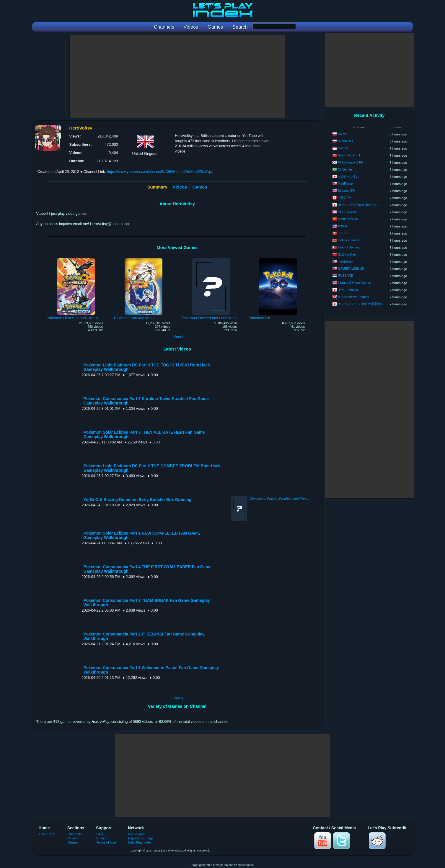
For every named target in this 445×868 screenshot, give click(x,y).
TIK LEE (344, 233)
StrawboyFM (347, 191)
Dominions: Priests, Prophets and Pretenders (283, 499)
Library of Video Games (354, 283)
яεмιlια (342, 226)
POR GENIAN (348, 212)
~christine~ (345, 261)
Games (200, 187)
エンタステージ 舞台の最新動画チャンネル (369, 304)
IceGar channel (348, 240)
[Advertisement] (177, 76)
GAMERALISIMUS (351, 268)
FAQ (100, 834)
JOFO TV (344, 198)
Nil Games (345, 169)
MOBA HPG (346, 141)
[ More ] (177, 337)
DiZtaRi (343, 134)
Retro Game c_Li (350, 155)
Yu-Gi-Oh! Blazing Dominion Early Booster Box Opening (138, 500)
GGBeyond (136, 834)
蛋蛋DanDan (347, 254)
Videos (180, 187)
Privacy (102, 838)
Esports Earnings (141, 838)
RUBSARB (345, 276)
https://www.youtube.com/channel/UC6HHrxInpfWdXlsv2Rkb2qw (160, 172)
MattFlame (345, 184)
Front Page (47, 834)
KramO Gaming (349, 247)
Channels (75, 834)
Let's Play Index (140, 842)
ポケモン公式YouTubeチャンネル (362, 205)
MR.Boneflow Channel (353, 297)
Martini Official (348, 219)
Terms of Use (106, 842)
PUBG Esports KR (351, 162)
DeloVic (343, 148)
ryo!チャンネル (349, 176)
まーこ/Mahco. (348, 290)
